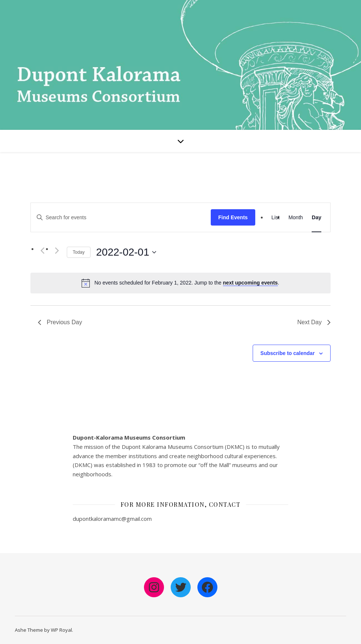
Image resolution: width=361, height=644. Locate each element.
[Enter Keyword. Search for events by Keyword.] (121, 218)
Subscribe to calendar (288, 353)
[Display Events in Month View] (296, 217)
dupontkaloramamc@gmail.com (112, 519)
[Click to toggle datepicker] (126, 252)
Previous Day (60, 322)
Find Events (233, 217)
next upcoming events (250, 283)
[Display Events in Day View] (316, 217)
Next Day (314, 322)
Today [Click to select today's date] (79, 252)
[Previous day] (42, 251)
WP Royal (61, 630)
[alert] (187, 283)
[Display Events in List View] (276, 217)
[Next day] (57, 251)
